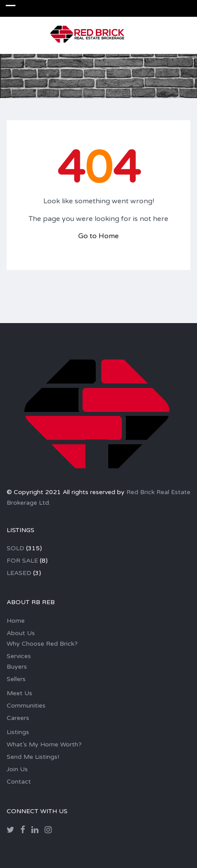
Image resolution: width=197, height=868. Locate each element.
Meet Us (19, 693)
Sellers (16, 679)
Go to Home (98, 236)
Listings (18, 732)
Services (19, 656)
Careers (18, 718)
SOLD (15, 548)
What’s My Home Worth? (44, 744)
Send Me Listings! (33, 757)
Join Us (17, 769)
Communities (26, 706)
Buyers (17, 667)
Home (16, 621)
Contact (19, 782)
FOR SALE (22, 561)
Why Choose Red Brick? (42, 644)
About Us (21, 633)
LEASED (19, 573)
